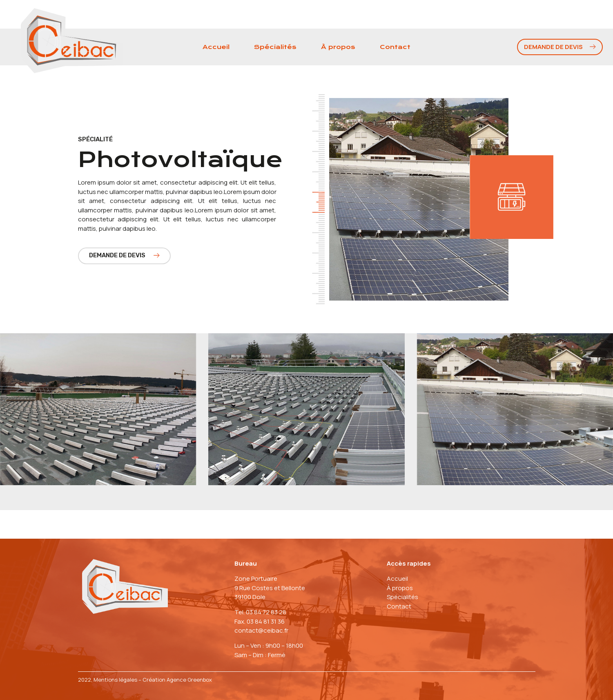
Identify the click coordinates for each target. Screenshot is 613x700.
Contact (395, 47)
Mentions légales (115, 680)
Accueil (216, 47)
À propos (338, 47)
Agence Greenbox (189, 680)
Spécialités (275, 47)
